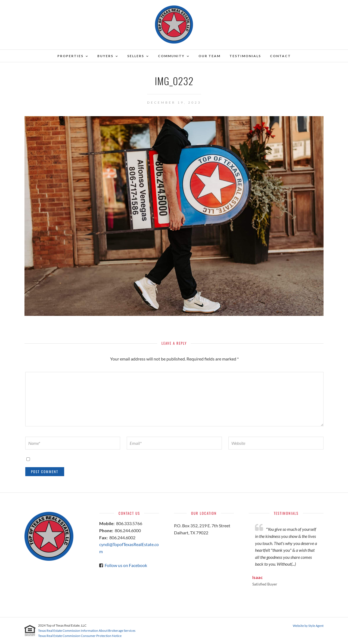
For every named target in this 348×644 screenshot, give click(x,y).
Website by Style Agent (308, 626)
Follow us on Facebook (126, 565)
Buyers (105, 56)
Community (171, 56)
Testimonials (245, 56)
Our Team (209, 56)
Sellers (136, 56)
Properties (70, 56)
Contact (280, 56)
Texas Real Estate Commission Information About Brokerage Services (87, 631)
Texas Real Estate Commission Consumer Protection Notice (80, 636)
